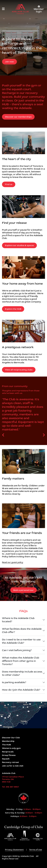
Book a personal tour (23, 590)
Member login (39, 9)
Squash (6, 759)
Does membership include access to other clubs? (22, 673)
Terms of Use (36, 850)
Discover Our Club (11, 738)
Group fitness (9, 755)
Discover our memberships (18, 117)
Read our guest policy (13, 562)
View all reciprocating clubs (19, 370)
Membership (8, 741)
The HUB (6, 745)
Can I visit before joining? (17, 650)
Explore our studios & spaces (19, 245)
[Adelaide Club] (20, 9)
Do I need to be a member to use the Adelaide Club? (21, 641)
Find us (9, 184)
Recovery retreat (10, 762)
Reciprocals (8, 752)
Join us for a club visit (13, 766)
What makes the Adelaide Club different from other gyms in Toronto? (21, 661)
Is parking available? (14, 682)
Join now (9, 62)
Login (2, 866)
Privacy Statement (14, 850)
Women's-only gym (11, 748)
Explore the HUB (13, 309)
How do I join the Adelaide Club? (21, 690)
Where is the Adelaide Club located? (18, 620)
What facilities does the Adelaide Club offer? (22, 630)
